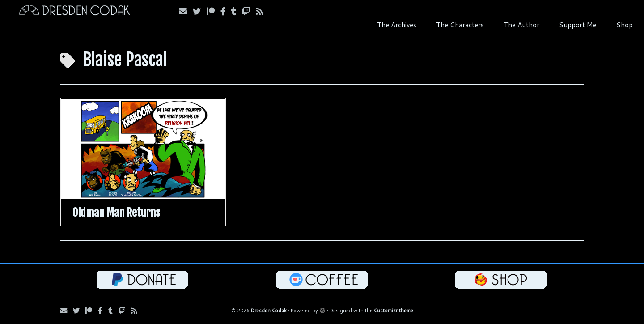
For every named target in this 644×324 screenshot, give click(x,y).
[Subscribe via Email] (186, 11)
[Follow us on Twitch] (249, 11)
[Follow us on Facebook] (226, 11)
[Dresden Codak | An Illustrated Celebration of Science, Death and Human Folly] (74, 11)
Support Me (578, 25)
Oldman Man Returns (116, 213)
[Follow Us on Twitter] (200, 11)
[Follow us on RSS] (262, 11)
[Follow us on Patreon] (214, 11)
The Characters (460, 25)
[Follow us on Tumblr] (237, 11)
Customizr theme (394, 311)
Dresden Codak (269, 311)
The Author (521, 25)
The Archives (397, 25)
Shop (625, 25)
